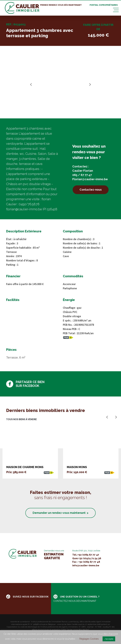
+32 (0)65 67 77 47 (24, 4)
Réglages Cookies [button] (89, 639)
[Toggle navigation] (116, 10)
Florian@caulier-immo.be (90, 179)
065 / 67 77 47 (82, 175)
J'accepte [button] (109, 639)
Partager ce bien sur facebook (25, 384)
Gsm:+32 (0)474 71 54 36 (87, 559)
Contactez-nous (92, 190)
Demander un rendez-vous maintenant (61, 513)
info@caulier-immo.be (86, 566)
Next (89, 85)
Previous (32, 85)
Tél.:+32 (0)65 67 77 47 (86, 555)
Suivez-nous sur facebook (27, 597)
